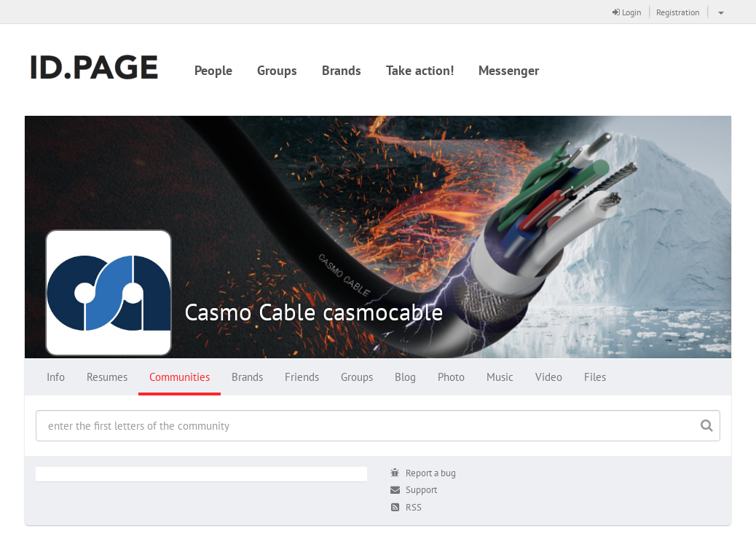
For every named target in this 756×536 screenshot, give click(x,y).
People (213, 70)
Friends (302, 377)
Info (56, 377)
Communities (180, 377)
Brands (342, 70)
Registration (678, 12)
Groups (277, 70)
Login (627, 12)
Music (500, 377)
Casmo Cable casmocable (314, 311)
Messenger (509, 70)
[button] (719, 12)
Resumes (107, 377)
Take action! (420, 70)
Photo (451, 377)
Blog (405, 377)
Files (595, 377)
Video (549, 377)
